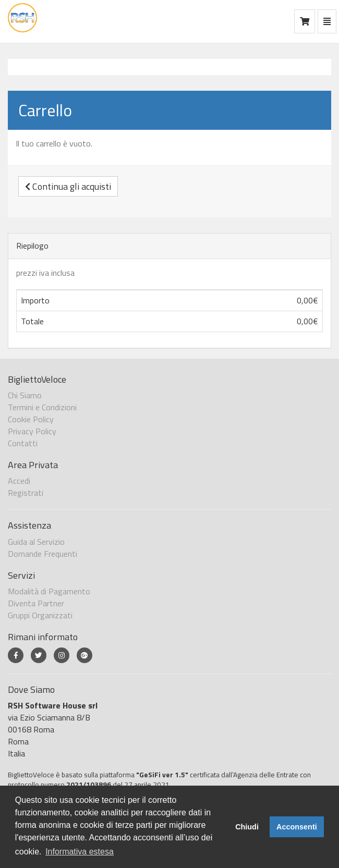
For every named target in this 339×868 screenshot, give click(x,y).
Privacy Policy (32, 431)
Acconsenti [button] (297, 827)
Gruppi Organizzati (40, 615)
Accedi (19, 481)
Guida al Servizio (36, 542)
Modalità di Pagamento (49, 591)
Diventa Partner (36, 603)
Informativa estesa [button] (80, 852)
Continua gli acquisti (68, 186)
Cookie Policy (31, 419)
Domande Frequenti (43, 554)
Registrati (26, 493)
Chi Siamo (25, 395)
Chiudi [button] (247, 827)
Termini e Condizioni (42, 407)
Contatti (23, 443)
